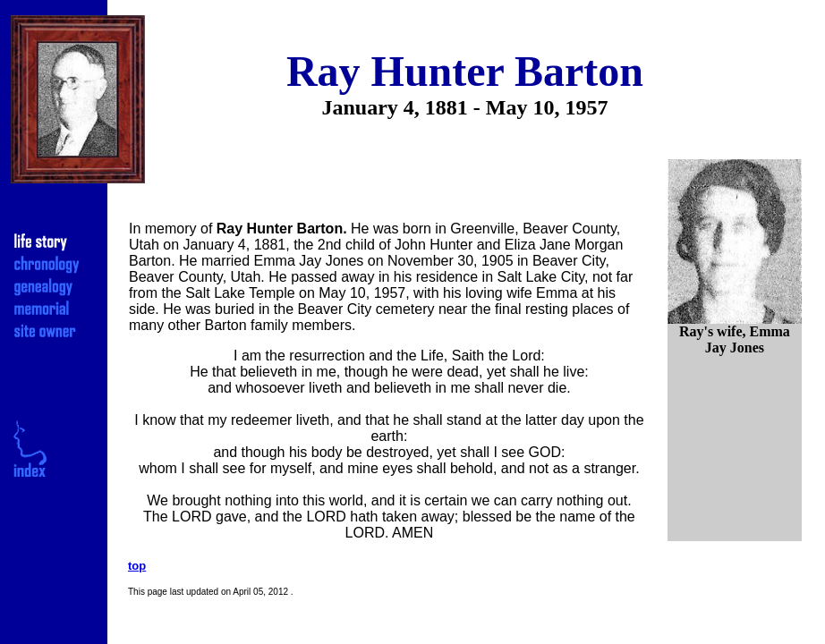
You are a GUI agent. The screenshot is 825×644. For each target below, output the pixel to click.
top (137, 566)
